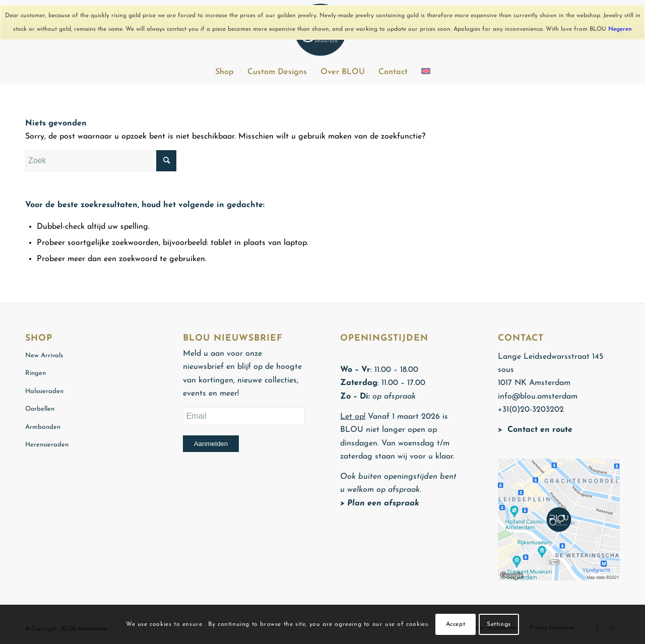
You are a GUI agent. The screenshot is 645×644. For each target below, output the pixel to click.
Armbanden (43, 427)
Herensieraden (47, 445)
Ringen (36, 373)
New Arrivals (44, 356)
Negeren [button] (620, 29)
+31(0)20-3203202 (531, 410)
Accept (456, 624)
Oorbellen (40, 409)
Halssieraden (44, 391)
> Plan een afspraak (380, 503)
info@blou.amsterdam (538, 397)
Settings (499, 624)
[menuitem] (224, 72)
